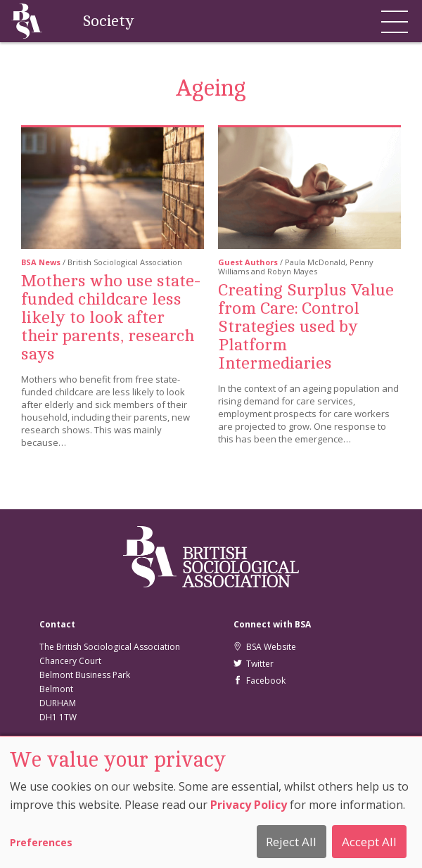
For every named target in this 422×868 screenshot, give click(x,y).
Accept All (369, 842)
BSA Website (265, 647)
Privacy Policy (249, 805)
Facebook (260, 681)
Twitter (254, 664)
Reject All (291, 842)
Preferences (41, 842)
